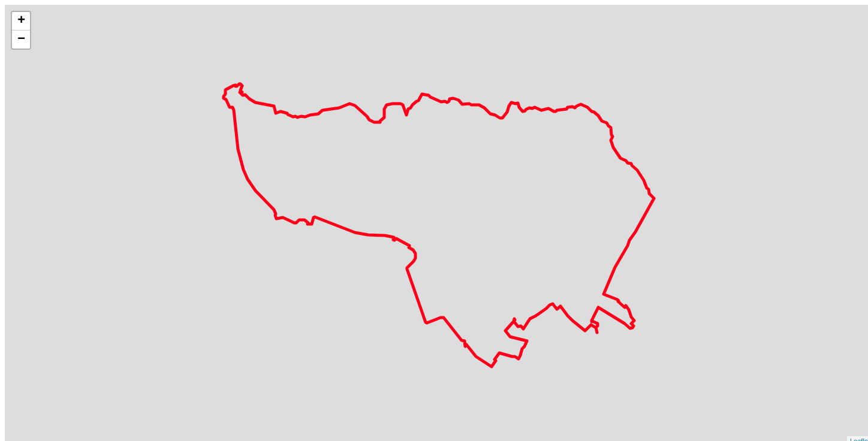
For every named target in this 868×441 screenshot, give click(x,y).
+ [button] (21, 21)
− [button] (21, 40)
